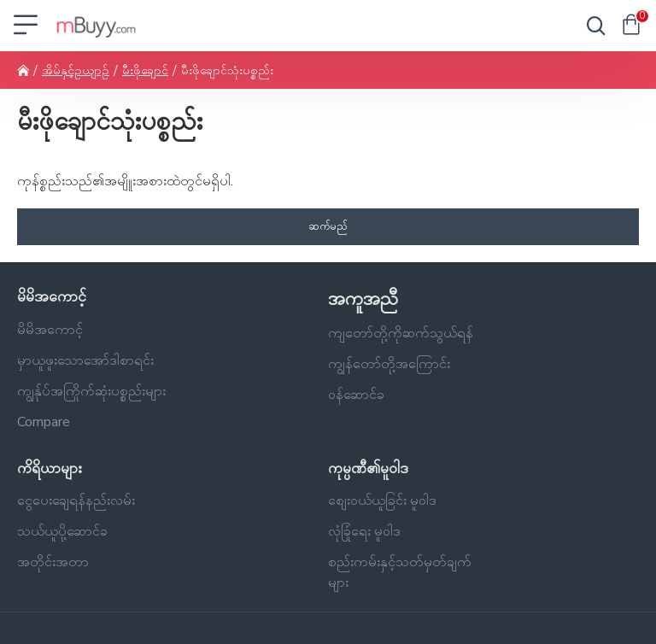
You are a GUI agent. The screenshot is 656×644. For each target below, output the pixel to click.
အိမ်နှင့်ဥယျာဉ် (76, 70)
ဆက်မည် (328, 226)
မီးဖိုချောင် (145, 70)
